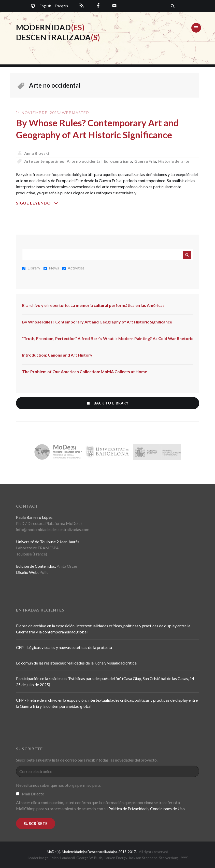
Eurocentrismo (118, 161)
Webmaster (75, 113)
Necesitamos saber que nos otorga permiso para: (59, 785)
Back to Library (108, 403)
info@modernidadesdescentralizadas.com (53, 529)
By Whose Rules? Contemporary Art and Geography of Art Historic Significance (97, 322)
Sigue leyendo (53, 203)
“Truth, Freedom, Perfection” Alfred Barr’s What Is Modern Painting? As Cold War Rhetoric (108, 338)
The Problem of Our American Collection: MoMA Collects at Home (85, 371)
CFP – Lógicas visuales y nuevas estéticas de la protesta (64, 647)
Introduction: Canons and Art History (57, 355)
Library (31, 268)
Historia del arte (174, 161)
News (51, 268)
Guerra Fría (145, 161)
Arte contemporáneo (44, 161)
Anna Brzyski (37, 153)
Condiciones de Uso (167, 809)
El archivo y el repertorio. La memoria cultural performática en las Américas (93, 305)
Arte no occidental (84, 161)
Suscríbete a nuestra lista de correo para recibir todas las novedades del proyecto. (87, 760)
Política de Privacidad (127, 809)
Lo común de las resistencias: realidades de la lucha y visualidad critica (76, 663)
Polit (44, 572)
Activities (73, 268)
